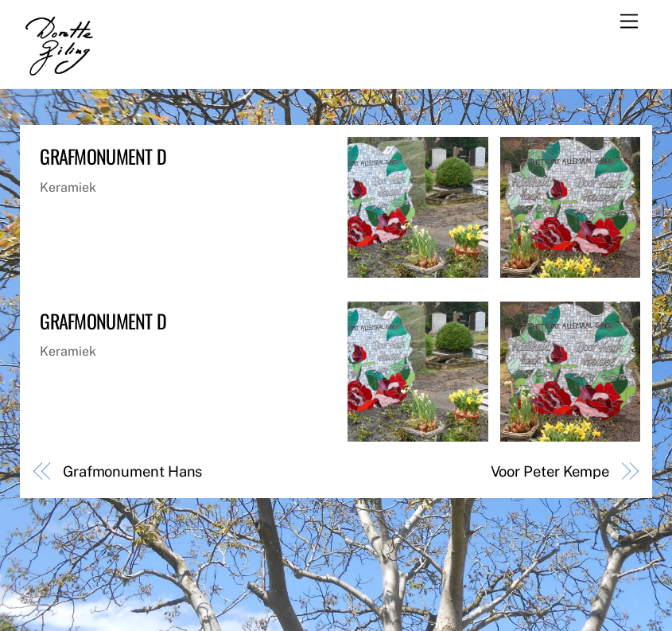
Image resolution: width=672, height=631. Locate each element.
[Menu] (629, 22)
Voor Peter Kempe (550, 471)
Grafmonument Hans (132, 471)
